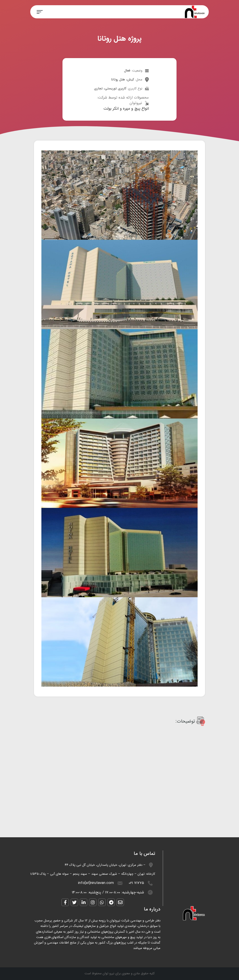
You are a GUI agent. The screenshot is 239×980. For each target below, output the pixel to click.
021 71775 (136, 883)
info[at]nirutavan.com (96, 883)
